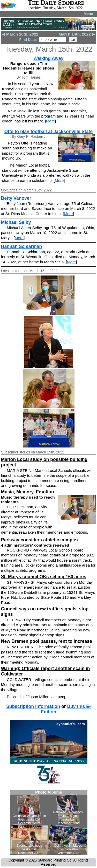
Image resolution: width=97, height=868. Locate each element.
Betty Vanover (16, 198)
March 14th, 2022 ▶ (77, 34)
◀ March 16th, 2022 (20, 34)
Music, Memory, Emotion (28, 492)
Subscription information (33, 706)
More (50, 121)
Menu (90, 14)
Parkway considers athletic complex (40, 540)
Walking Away (48, 58)
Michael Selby (16, 222)
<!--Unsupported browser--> (49, 822)
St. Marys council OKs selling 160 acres (44, 577)
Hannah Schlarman (22, 246)
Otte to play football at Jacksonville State (48, 132)
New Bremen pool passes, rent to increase (47, 641)
